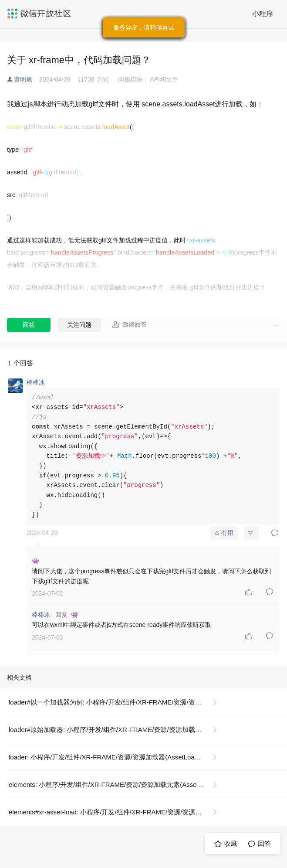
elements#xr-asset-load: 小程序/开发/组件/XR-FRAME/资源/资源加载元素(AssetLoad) (116, 812)
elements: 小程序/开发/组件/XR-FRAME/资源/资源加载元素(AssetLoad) (112, 785)
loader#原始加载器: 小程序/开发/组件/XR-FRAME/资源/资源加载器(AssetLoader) (116, 730)
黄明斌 (23, 79)
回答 (29, 325)
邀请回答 (129, 324)
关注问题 (79, 325)
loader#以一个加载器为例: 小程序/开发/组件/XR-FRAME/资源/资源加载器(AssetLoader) (116, 702)
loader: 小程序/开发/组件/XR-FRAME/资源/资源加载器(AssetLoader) (107, 757)
